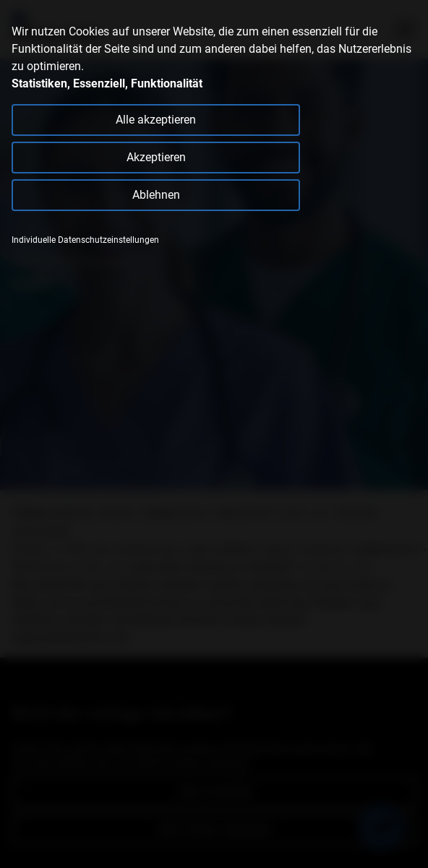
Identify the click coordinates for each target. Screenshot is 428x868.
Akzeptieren (156, 157)
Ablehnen (156, 195)
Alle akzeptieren (156, 120)
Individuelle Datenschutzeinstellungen (85, 240)
